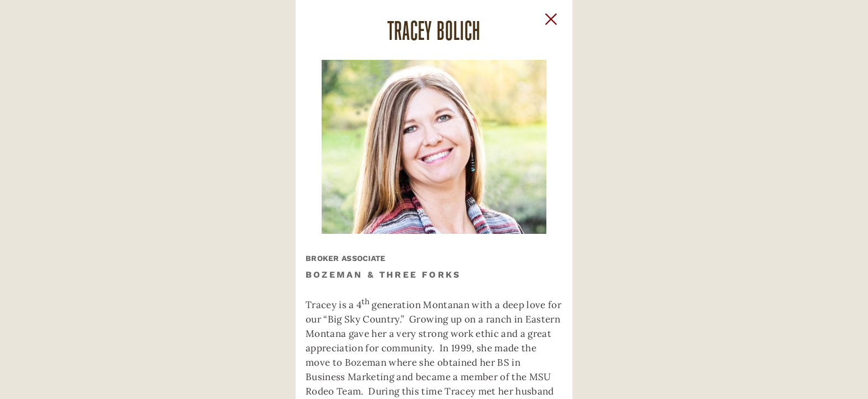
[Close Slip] (664, 31)
